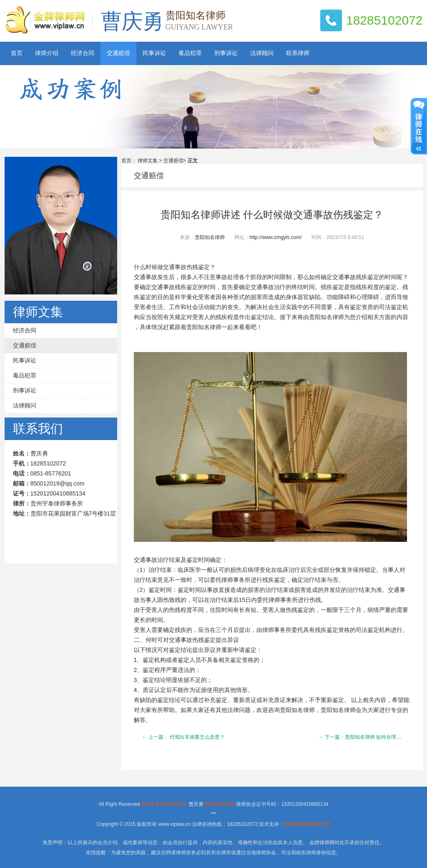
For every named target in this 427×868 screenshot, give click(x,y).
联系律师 (298, 53)
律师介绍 (47, 53)
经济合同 (83, 53)
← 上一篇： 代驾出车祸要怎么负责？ (184, 737)
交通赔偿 (118, 53)
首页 (17, 53)
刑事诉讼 (226, 53)
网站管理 (321, 824)
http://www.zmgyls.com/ (275, 237)
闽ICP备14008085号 (164, 804)
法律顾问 (262, 53)
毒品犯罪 (190, 53)
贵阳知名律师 (210, 237)
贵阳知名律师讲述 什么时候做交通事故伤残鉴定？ (272, 215)
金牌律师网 (296, 824)
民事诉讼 (154, 53)
